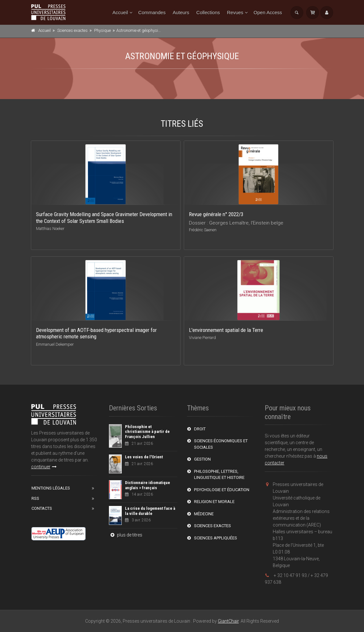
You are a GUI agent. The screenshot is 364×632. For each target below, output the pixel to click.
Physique (102, 30)
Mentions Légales (51, 488)
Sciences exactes (72, 30)
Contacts (42, 508)
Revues (235, 12)
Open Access (268, 12)
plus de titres (126, 535)
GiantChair (228, 621)
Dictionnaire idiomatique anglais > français (147, 485)
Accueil (120, 12)
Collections (208, 12)
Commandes (152, 12)
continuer (44, 467)
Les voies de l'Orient (144, 457)
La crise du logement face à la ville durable (150, 511)
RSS (35, 498)
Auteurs (181, 12)
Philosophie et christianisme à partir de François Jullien (147, 432)
